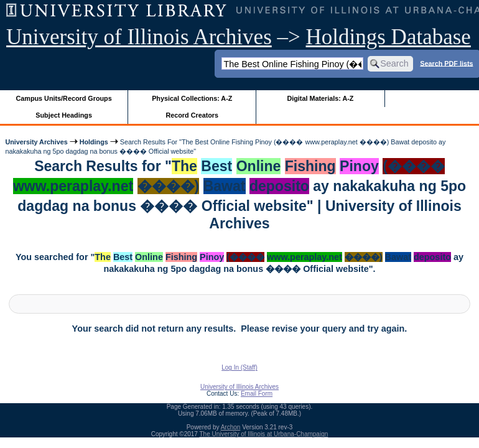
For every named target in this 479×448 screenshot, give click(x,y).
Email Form (257, 394)
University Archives (36, 142)
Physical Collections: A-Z (192, 98)
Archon (231, 427)
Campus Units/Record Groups (64, 98)
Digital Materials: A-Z (320, 98)
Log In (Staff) (240, 367)
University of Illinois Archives (139, 37)
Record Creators (192, 115)
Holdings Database (388, 37)
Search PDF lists (446, 63)
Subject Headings (64, 115)
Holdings (94, 142)
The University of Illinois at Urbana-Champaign (264, 434)
